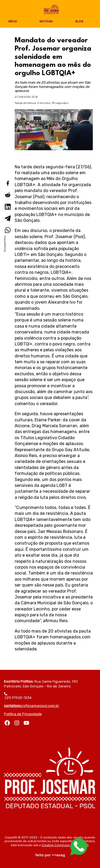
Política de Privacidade (23, 714)
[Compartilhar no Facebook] (7, 183)
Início (13, 22)
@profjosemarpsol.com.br (32, 706)
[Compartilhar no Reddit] (7, 195)
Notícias (46, 22)
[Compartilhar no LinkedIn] (7, 207)
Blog (79, 22)
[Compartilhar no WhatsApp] (7, 230)
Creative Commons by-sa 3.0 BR (65, 845)
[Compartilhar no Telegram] (7, 218)
